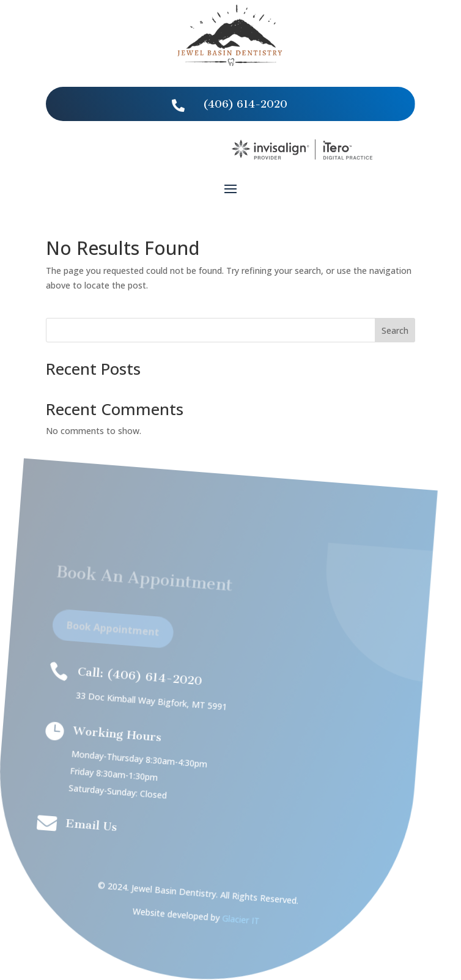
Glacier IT (225, 919)
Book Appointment (106, 634)
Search (395, 330)
